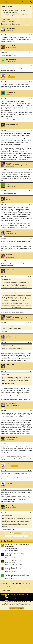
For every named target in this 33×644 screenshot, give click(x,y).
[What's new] (27, 2)
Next (18, 566)
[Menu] (2, 2)
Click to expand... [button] (17, 341)
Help (27, 628)
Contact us (4, 628)
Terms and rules (12, 628)
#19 (31, 523)
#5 (32, 132)
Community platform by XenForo (14, 632)
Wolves (16, 582)
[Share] (29, 35)
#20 (31, 546)
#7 (32, 203)
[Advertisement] (16, 60)
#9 (32, 238)
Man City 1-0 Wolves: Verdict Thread (17, 609)
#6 (32, 164)
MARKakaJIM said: (7, 360)
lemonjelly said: (6, 549)
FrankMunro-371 (7, 24)
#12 (31, 310)
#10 (31, 272)
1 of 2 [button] (12, 566)
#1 (32, 35)
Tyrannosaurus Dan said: (8, 327)
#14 (31, 376)
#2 (32, 86)
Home (3, 629)
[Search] (31, 2)
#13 (31, 356)
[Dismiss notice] (30, 7)
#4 (32, 115)
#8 (32, 224)
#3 (32, 99)
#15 (31, 405)
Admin (10, 589)
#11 (31, 294)
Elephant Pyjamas (9, 582)
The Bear (7, 610)
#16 (31, 444)
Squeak (6, 603)
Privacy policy (21, 628)
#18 (31, 504)
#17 (31, 478)
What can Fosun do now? (13, 602)
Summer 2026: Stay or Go (13, 594)
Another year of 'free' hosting (14, 587)
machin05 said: (6, 313)
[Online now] (4, 111)
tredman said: (5, 408)
